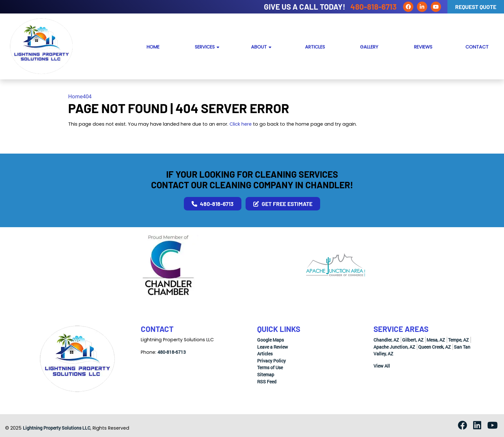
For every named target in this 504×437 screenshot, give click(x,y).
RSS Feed (267, 382)
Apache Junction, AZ (394, 347)
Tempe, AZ (458, 340)
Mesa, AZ (436, 340)
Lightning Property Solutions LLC (57, 428)
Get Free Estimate (283, 204)
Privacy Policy (271, 361)
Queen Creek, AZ (434, 347)
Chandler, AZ (386, 340)
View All (382, 366)
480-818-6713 (373, 7)
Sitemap (266, 375)
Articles (265, 354)
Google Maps (270, 340)
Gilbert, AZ (413, 340)
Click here (241, 124)
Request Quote (476, 7)
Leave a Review (273, 347)
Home (76, 96)
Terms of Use (270, 367)
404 (87, 96)
